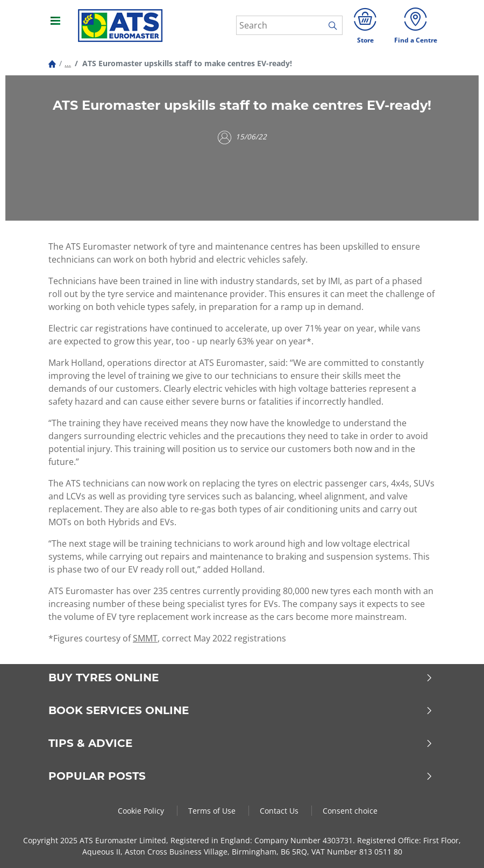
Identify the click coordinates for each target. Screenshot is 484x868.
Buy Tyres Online (241, 678)
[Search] (289, 25)
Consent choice (350, 811)
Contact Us (280, 811)
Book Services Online (241, 710)
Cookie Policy (142, 811)
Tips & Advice (241, 743)
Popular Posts (241, 776)
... (68, 63)
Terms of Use (213, 811)
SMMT (145, 638)
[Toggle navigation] (56, 25)
